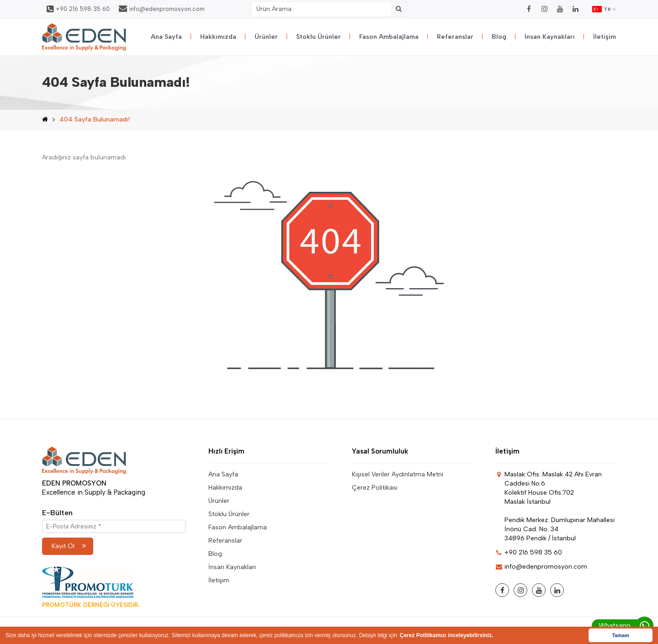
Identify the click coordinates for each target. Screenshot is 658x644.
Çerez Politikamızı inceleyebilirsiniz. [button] (447, 635)
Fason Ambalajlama (389, 37)
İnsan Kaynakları (550, 37)
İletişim (605, 37)
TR (604, 9)
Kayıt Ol (69, 546)
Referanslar (455, 37)
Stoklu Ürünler (318, 37)
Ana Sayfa (166, 37)
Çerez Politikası (375, 488)
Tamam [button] (620, 635)
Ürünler (266, 37)
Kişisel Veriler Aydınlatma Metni (398, 474)
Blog (499, 37)
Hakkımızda (218, 37)
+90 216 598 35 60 (78, 9)
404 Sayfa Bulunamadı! (95, 119)
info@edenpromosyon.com (162, 9)
